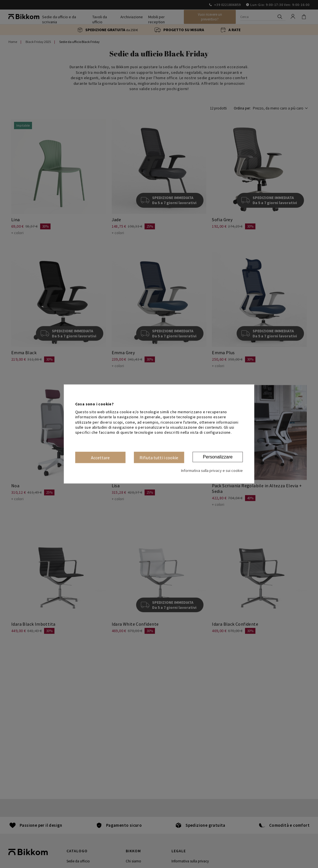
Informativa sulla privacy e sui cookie (212, 471)
